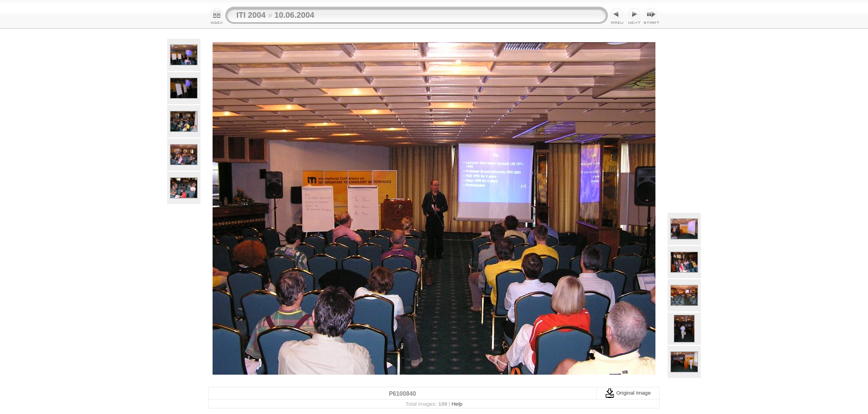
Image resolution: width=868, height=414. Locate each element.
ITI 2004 (251, 15)
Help (457, 404)
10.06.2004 (294, 15)
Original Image (628, 393)
